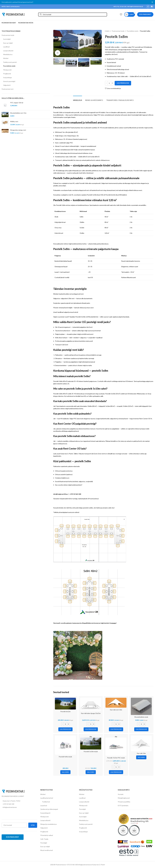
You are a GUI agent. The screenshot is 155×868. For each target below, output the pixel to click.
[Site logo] (13, 14)
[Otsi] (73, 15)
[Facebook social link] (148, 7)
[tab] (78, 99)
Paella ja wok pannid (10, 62)
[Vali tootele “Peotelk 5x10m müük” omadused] (91, 772)
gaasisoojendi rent (67, 303)
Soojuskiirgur (8, 77)
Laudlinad (6, 47)
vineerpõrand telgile (66, 308)
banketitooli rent (97, 190)
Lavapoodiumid (8, 51)
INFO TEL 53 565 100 (120, 7)
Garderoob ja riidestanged (49, 809)
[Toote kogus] (109, 83)
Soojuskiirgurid (45, 813)
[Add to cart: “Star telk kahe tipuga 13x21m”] (91, 729)
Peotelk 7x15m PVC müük (116, 758)
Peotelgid (44, 843)
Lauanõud (44, 806)
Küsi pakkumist (145, 14)
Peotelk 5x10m (92, 195)
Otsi (33, 825)
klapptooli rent (84, 190)
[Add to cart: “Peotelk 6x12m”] (65, 729)
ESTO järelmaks (123, 806)
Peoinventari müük (8, 35)
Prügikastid (7, 74)
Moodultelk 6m (93, 317)
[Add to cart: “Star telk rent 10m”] (116, 729)
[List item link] (19, 804)
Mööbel (6, 58)
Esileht (107, 31)
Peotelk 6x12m (111, 195)
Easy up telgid (8, 43)
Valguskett (7, 85)
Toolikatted (46, 802)
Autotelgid (7, 39)
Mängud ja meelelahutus (49, 824)
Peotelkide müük (9, 66)
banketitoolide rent (66, 294)
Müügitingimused (124, 798)
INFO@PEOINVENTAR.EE (135, 7)
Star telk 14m (141, 753)
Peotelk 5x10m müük (91, 751)
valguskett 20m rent (68, 298)
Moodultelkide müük (141, 717)
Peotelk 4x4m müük (65, 757)
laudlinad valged (63, 312)
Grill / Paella (44, 839)
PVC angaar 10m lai (17, 103)
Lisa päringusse (123, 83)
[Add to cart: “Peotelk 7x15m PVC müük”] (116, 772)
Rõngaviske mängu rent (18, 130)
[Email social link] (152, 7)
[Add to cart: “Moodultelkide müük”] (141, 729)
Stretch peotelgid (9, 81)
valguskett (114, 419)
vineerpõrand (111, 190)
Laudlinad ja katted (47, 798)
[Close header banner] (152, 2)
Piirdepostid (7, 70)
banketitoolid (105, 419)
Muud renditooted (47, 850)
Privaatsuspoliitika (124, 802)
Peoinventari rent (8, 89)
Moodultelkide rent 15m (18, 113)
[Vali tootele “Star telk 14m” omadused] (141, 757)
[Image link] (13, 791)
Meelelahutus (8, 54)
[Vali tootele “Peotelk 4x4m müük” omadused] (65, 772)
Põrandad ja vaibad (47, 835)
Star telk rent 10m (116, 710)
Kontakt (121, 794)
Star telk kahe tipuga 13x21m (91, 713)
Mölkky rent (14, 121)
